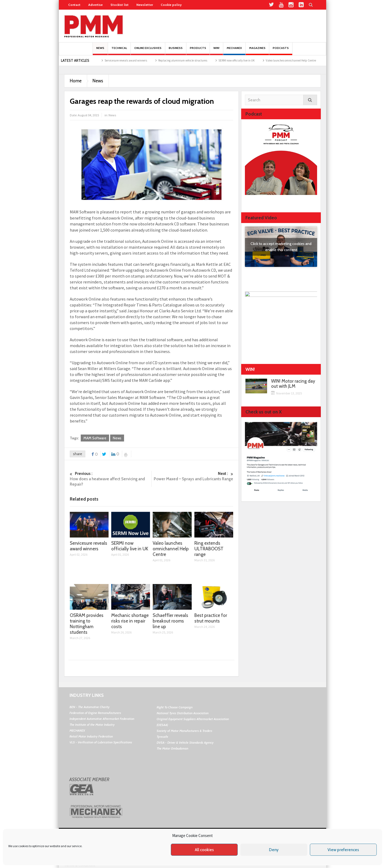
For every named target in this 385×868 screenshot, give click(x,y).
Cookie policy (171, 5)
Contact (74, 5)
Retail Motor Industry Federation (91, 736)
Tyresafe (162, 737)
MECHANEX (77, 730)
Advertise (95, 5)
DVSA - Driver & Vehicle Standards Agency (185, 742)
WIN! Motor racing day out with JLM (293, 384)
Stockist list (120, 5)
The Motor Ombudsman (172, 748)
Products (198, 51)
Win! (216, 51)
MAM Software (95, 438)
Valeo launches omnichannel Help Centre (298, 60)
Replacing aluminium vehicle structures (190, 60)
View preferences (343, 850)
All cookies (204, 850)
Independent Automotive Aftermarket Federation (102, 719)
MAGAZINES (257, 51)
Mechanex (234, 51)
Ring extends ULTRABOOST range (209, 549)
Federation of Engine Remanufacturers (95, 713)
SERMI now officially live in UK (244, 60)
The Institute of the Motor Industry (92, 725)
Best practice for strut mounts (211, 618)
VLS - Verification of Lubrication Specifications (101, 742)
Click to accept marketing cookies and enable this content (281, 247)
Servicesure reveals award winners (133, 60)
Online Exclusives (148, 51)
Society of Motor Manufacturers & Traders (184, 731)
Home (76, 81)
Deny (274, 850)
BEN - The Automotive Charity (90, 707)
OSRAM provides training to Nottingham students (87, 624)
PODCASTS (281, 51)
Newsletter (145, 5)
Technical (119, 51)
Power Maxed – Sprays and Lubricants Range (192, 476)
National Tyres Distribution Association (183, 713)
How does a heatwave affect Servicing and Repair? (111, 479)
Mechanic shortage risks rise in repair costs (130, 621)
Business (176, 51)
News (100, 51)
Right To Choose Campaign (175, 707)
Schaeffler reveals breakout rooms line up (170, 621)
